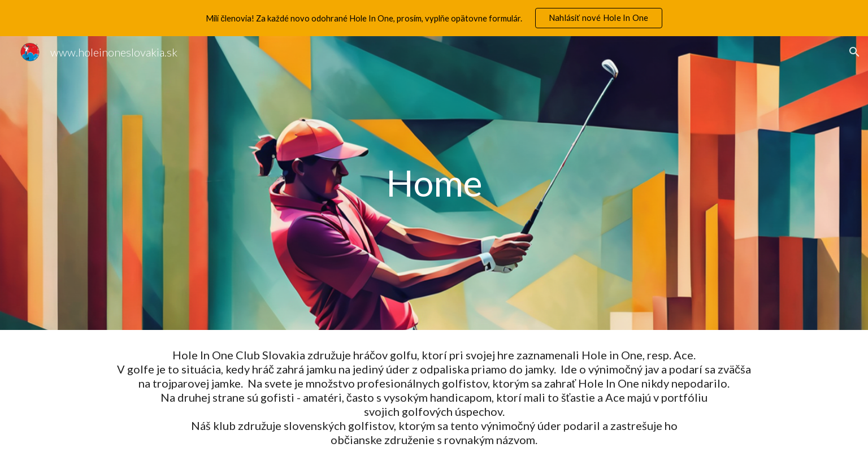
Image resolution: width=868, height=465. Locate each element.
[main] (434, 183)
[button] (854, 52)
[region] (434, 18)
